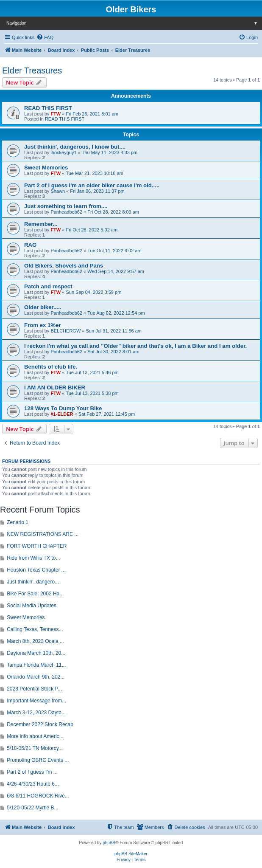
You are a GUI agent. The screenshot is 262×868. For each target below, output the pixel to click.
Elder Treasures (32, 70)
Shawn (58, 191)
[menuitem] (45, 37)
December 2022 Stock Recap (40, 724)
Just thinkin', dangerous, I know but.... (75, 147)
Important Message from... (36, 701)
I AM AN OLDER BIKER (55, 387)
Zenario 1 (18, 522)
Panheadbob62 (66, 212)
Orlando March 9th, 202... (36, 677)
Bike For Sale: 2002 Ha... (35, 594)
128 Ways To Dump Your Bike (63, 408)
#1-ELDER (62, 414)
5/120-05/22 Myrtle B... (32, 808)
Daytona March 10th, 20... (36, 653)
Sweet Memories (46, 168)
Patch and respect (48, 286)
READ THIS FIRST (48, 108)
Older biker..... (43, 307)
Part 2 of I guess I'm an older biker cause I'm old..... (92, 185)
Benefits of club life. (51, 367)
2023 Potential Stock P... (34, 689)
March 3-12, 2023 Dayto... (36, 713)
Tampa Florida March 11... (36, 665)
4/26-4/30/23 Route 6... (33, 784)
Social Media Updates (32, 606)
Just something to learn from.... (66, 206)
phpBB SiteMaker (131, 854)
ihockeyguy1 (63, 152)
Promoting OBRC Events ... (38, 760)
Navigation (134, 23)
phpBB (109, 843)
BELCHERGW (65, 331)
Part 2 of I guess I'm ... (32, 772)
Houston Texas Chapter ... (36, 570)
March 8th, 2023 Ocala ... (35, 641)
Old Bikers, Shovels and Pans (64, 266)
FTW (56, 114)
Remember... (41, 224)
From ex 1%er (43, 325)
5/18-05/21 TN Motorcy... (35, 748)
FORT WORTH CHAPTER (37, 546)
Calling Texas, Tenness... (35, 629)
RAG (30, 245)
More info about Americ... (35, 736)
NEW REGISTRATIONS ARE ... (43, 534)
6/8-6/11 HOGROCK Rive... (38, 796)
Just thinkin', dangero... (33, 582)
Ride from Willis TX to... (33, 558)
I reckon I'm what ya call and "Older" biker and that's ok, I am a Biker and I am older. (135, 346)
